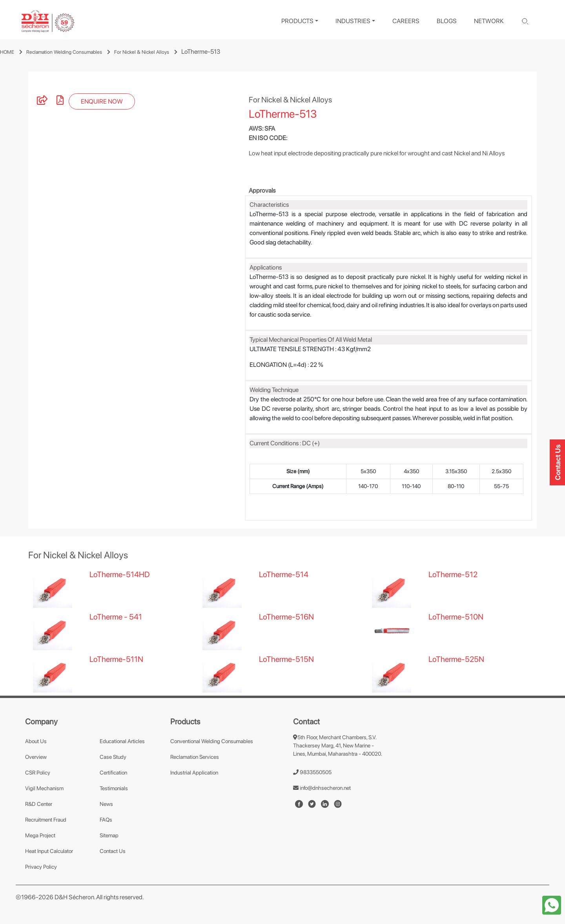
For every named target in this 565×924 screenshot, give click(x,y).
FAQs (106, 820)
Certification (113, 773)
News (106, 804)
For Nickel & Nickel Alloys (142, 52)
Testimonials (114, 788)
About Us (36, 741)
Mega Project (40, 835)
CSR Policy (38, 773)
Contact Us (113, 851)
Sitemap (109, 835)
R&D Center (39, 804)
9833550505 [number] (312, 772)
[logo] (48, 21)
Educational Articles (122, 741)
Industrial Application (194, 773)
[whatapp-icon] (552, 905)
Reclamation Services (195, 757)
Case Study (113, 757)
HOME (7, 52)
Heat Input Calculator (49, 851)
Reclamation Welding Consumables (64, 52)
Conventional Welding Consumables (212, 741)
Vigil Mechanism (44, 788)
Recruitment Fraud (46, 820)
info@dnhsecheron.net (322, 788)
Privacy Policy (41, 867)
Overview (36, 757)
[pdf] (60, 101)
